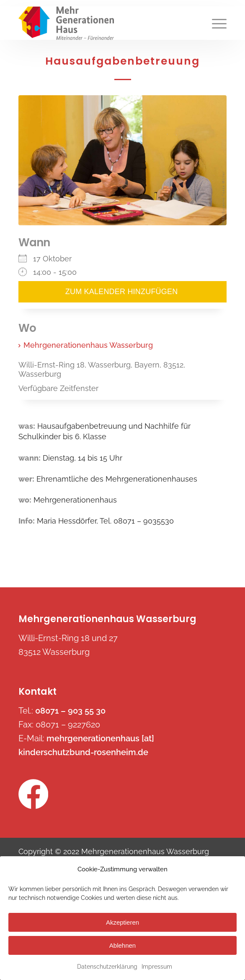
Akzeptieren (122, 922)
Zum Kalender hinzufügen (122, 292)
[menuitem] (215, 23)
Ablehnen (122, 945)
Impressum (157, 967)
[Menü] (215, 23)
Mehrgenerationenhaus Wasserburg (88, 345)
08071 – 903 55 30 (70, 711)
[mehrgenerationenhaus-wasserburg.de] (102, 23)
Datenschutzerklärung (107, 967)
